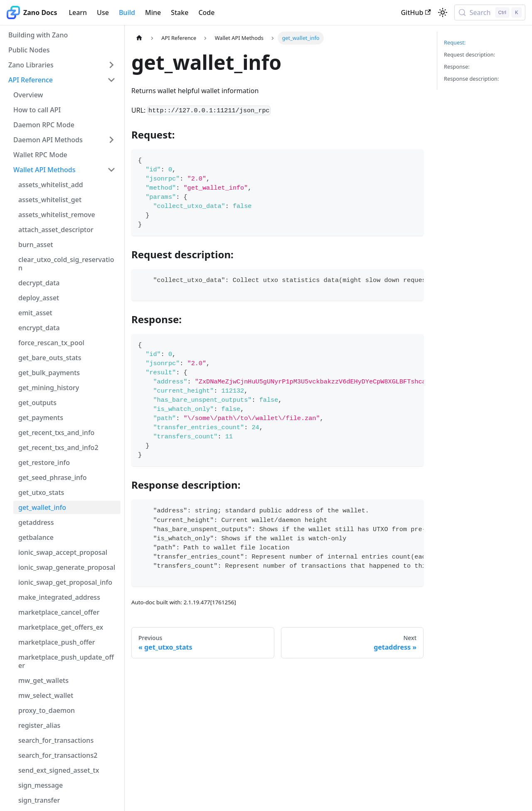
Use (103, 12)
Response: (457, 67)
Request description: (469, 54)
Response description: (471, 79)
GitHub (416, 12)
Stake (180, 12)
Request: (455, 42)
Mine (153, 12)
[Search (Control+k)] (490, 12)
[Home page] (139, 38)
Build (127, 12)
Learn (78, 12)
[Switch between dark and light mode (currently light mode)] (443, 12)
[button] (62, 65)
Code (206, 12)
